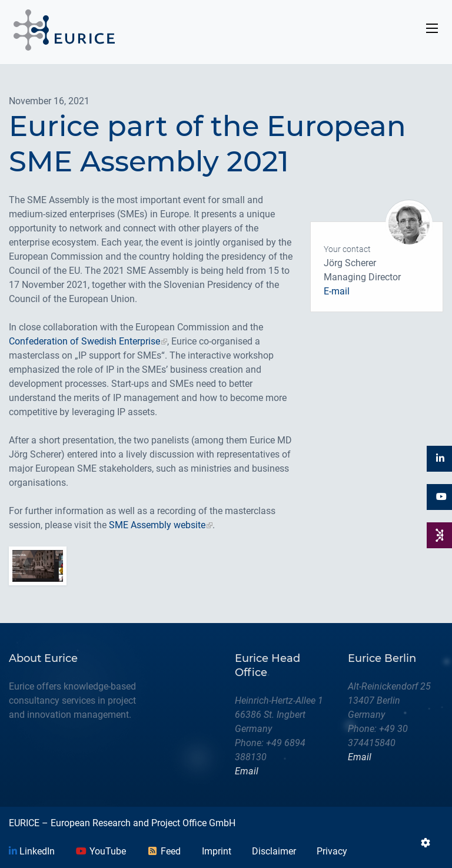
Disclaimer (274, 851)
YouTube (101, 851)
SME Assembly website (157, 525)
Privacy (332, 851)
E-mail (337, 291)
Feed (164, 851)
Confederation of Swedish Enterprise (84, 341)
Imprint (217, 851)
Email (247, 771)
